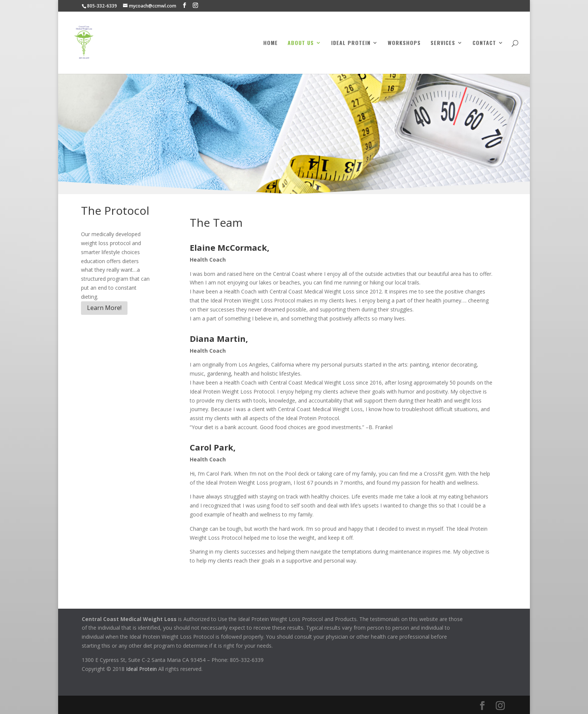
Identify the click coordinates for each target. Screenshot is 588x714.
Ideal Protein (351, 43)
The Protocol (115, 210)
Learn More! (104, 308)
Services (443, 43)
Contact (484, 43)
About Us (301, 43)
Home (271, 43)
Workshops (404, 43)
